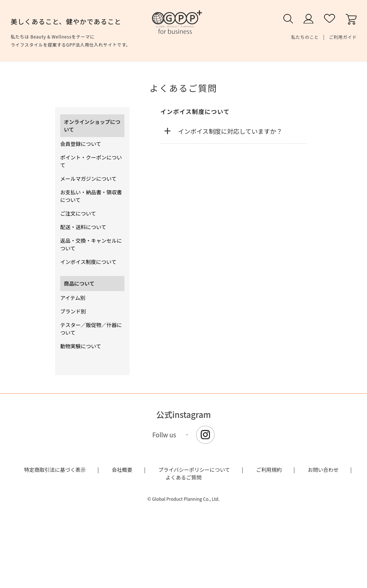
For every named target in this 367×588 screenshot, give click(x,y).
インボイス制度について (88, 262)
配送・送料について (83, 227)
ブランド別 (73, 311)
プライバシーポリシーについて (194, 470)
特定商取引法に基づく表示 (55, 470)
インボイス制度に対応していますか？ (230, 131)
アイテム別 (73, 298)
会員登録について (81, 144)
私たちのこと (305, 37)
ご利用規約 (269, 470)
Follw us (164, 435)
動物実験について (81, 346)
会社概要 (122, 470)
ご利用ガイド (343, 37)
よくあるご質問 (183, 477)
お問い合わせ (323, 470)
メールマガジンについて (88, 179)
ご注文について (78, 213)
